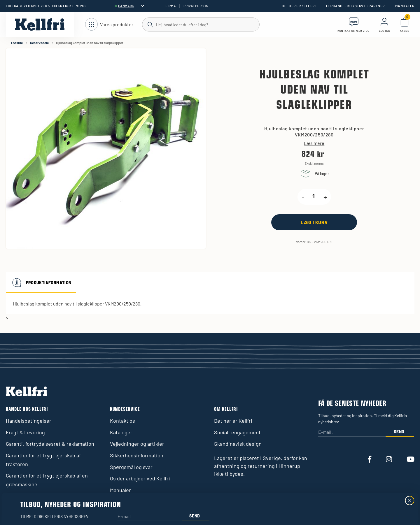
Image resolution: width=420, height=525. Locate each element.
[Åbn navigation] (109, 25)
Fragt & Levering (25, 432)
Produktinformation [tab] (41, 282)
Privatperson (196, 6)
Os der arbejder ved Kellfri (140, 478)
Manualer (405, 6)
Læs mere (314, 143)
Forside (17, 43)
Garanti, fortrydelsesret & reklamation (50, 444)
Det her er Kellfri (299, 6)
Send (399, 432)
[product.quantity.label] (314, 197)
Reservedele (39, 43)
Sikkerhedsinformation (137, 455)
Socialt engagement (237, 432)
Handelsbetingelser (29, 421)
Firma (171, 6)
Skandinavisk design (238, 444)
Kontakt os (123, 421)
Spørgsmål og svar (131, 467)
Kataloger (121, 432)
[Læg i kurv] (314, 222)
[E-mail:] (352, 432)
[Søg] (201, 24)
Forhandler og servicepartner (355, 6)
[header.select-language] (131, 6)
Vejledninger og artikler (137, 444)
